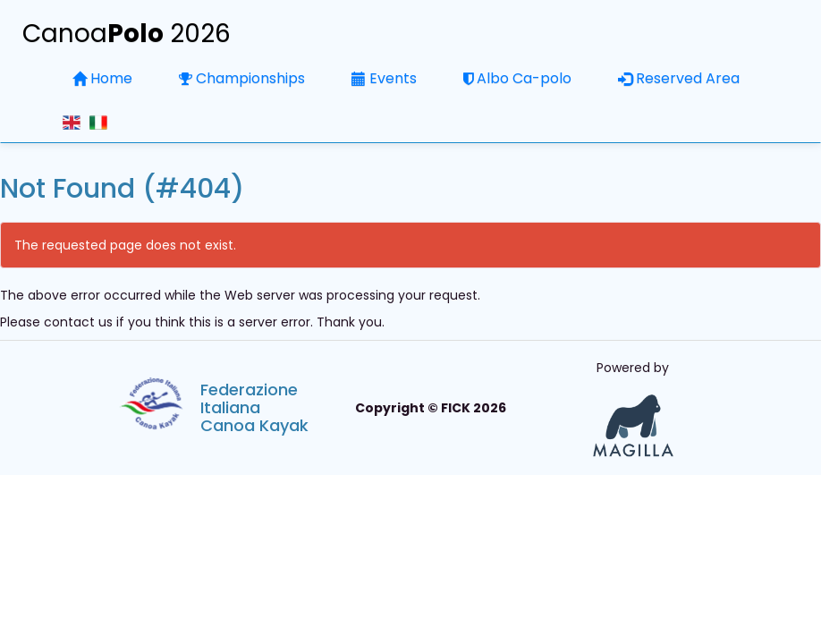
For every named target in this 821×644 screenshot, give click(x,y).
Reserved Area (679, 78)
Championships (242, 78)
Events (384, 78)
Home (102, 78)
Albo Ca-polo (517, 78)
